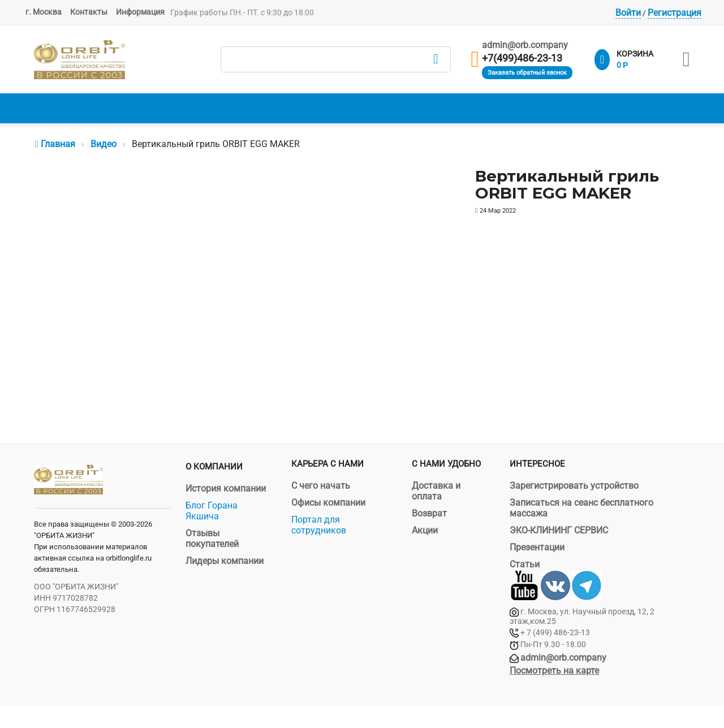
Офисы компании (328, 503)
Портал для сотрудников (319, 525)
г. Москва (44, 12)
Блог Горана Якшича (212, 511)
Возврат (429, 513)
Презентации (537, 547)
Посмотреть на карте (554, 671)
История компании (226, 488)
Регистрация (675, 13)
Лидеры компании (225, 561)
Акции (425, 530)
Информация (140, 12)
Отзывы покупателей (212, 539)
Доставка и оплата (436, 491)
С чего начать (321, 486)
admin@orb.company (525, 45)
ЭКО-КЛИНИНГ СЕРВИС (559, 530)
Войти (628, 13)
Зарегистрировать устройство (574, 486)
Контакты (89, 12)
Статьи (525, 564)
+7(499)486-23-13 (522, 58)
